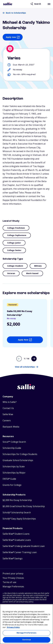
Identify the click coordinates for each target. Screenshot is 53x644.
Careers (7, 421)
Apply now (11, 37)
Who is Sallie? (10, 402)
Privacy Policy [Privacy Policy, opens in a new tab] (13, 627)
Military (38, 266)
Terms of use (9, 582)
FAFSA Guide (9, 479)
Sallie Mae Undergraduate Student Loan (24, 546)
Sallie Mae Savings (13, 559)
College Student (15, 266)
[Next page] (34, 359)
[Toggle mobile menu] (49, 4)
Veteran (11, 273)
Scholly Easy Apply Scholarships (19, 519)
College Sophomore (17, 235)
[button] (13, 587)
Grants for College (12, 485)
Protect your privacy (13, 573)
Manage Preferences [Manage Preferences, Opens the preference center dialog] (26, 633)
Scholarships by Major (14, 473)
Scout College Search (14, 442)
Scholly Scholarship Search (17, 513)
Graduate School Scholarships (18, 460)
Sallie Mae (8, 414)
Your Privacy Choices (13, 578)
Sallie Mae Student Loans (16, 534)
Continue (26, 640)
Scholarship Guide (12, 448)
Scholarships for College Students (20, 454)
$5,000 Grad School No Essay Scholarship (24, 506)
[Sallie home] (26, 389)
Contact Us (8, 408)
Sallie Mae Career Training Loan (20, 552)
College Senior (14, 250)
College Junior (14, 243)
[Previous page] (19, 359)
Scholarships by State (14, 467)
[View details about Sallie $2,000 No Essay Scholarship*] (25, 323)
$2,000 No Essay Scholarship (17, 500)
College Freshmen (16, 228)
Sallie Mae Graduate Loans (17, 540)
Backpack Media (11, 427)
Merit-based (32, 273)
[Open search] (36, 4)
